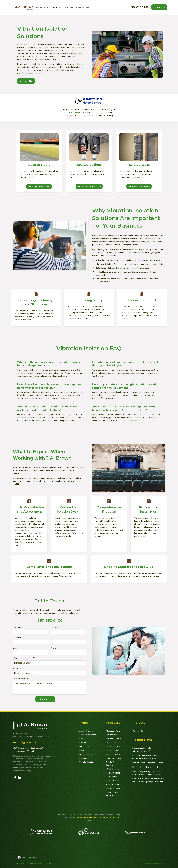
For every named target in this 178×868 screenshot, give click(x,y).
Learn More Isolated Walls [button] (139, 186)
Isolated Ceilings (113, 773)
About (46, 7)
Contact (83, 742)
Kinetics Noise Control (99, 817)
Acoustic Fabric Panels (115, 742)
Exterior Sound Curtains (112, 763)
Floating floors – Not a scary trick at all (148, 767)
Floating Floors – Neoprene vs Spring (148, 763)
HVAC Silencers (112, 769)
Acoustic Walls (112, 750)
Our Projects (138, 731)
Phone (54, 648)
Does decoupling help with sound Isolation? (142, 749)
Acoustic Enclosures (114, 739)
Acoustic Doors (112, 735)
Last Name (56, 627)
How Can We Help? (21, 679)
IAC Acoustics (82, 817)
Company (17, 637)
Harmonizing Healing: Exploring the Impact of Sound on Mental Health (147, 773)
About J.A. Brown (86, 731)
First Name (18, 627)
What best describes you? (24, 658)
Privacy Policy (147, 863)
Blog (81, 739)
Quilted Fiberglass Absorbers (114, 794)
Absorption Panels (114, 731)
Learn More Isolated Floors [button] (39, 186)
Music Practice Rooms (115, 784)
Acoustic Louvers (113, 746)
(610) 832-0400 (139, 7)
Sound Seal (114, 817)
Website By (157, 863)
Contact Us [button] (159, 7)
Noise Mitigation (86, 754)
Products (69, 7)
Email (15, 648)
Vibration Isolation (87, 762)
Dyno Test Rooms (113, 758)
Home (39, 7)
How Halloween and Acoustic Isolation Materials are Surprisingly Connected (148, 780)
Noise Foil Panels (113, 788)
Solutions (57, 7)
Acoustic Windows (114, 754)
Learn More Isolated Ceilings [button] (89, 186)
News (88, 7)
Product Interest (20, 668)
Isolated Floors (112, 777)
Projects (80, 7)
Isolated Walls (112, 781)
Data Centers (85, 746)
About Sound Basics (88, 735)
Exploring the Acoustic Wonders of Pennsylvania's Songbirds (146, 757)
